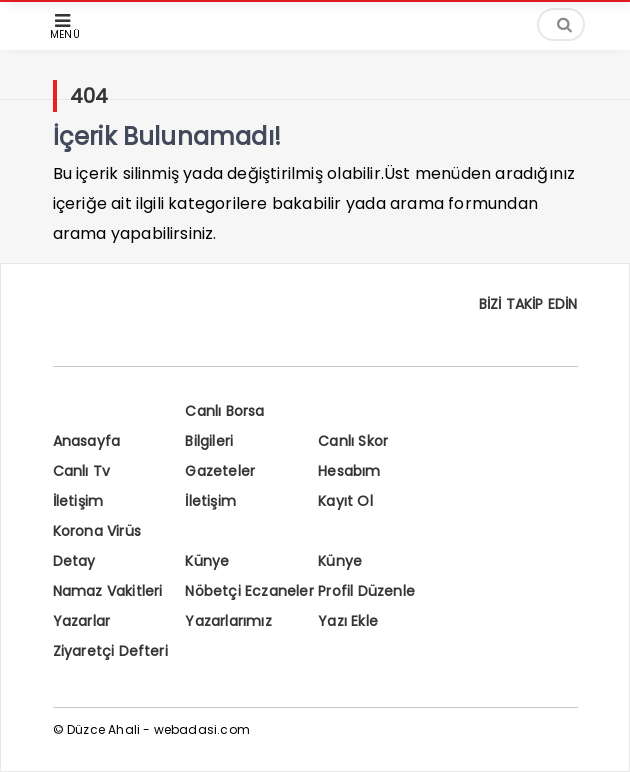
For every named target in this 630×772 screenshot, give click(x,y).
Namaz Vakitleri (108, 591)
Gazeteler (220, 471)
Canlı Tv (82, 471)
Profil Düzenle (366, 591)
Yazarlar (82, 621)
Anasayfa (87, 441)
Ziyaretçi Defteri (110, 651)
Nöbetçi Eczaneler (249, 591)
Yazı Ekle (348, 621)
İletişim (78, 501)
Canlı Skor (353, 441)
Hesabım (349, 471)
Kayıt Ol (345, 501)
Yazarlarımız (228, 621)
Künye (207, 561)
